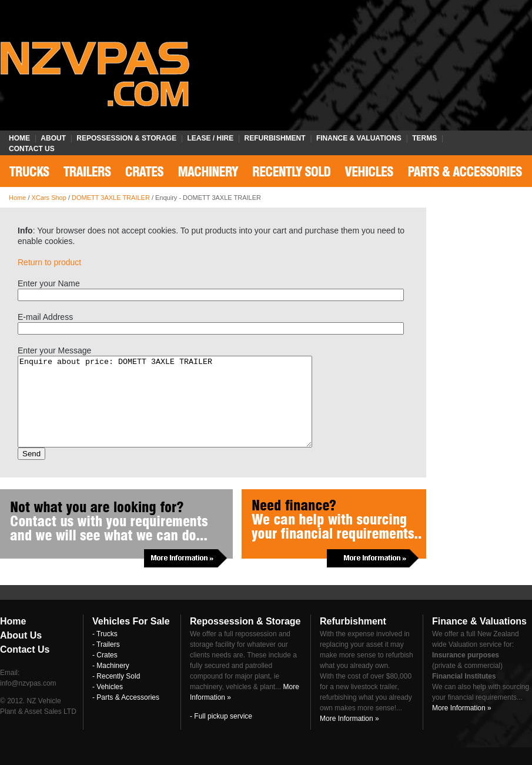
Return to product (49, 262)
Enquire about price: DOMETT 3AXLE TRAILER (183, 410)
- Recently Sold (116, 694)
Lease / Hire (211, 138)
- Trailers (106, 662)
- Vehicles (108, 704)
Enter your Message (54, 350)
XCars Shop (49, 198)
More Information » (349, 736)
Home (19, 138)
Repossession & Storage (126, 138)
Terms (424, 138)
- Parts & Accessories (126, 715)
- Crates (105, 673)
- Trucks (105, 652)
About (53, 138)
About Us (21, 653)
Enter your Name (49, 283)
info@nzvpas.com (28, 701)
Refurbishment (275, 138)
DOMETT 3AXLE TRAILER (111, 198)
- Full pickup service (221, 734)
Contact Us (32, 149)
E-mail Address (45, 317)
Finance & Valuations (359, 138)
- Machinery (111, 683)
